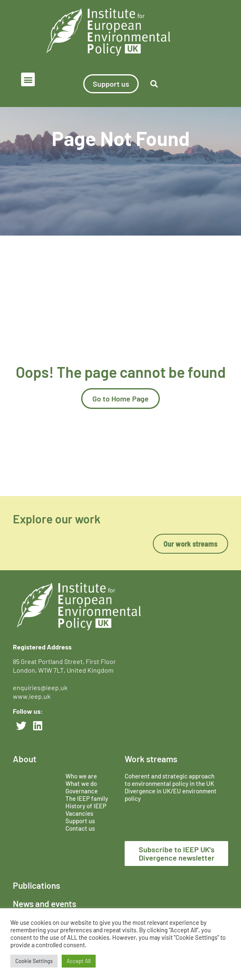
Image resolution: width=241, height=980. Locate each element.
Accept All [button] (79, 961)
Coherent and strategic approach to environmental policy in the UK (170, 780)
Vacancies (79, 813)
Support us (80, 821)
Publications (36, 885)
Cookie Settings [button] (34, 961)
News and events (45, 903)
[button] (28, 79)
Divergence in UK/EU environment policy (171, 795)
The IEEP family (87, 798)
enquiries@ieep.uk (41, 687)
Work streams (151, 759)
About (25, 759)
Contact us (80, 828)
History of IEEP (86, 806)
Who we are (81, 776)
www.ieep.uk (32, 696)
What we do (81, 783)
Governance (82, 791)
